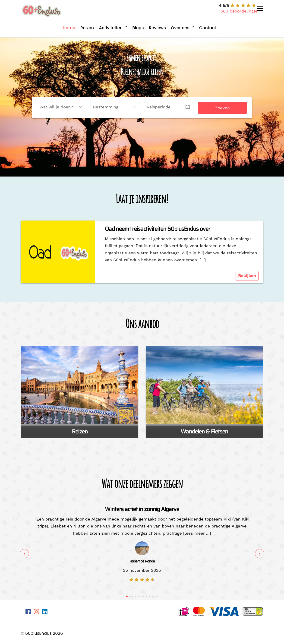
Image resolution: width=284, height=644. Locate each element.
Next (260, 554)
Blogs (138, 28)
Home (69, 28)
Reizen (87, 28)
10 (152, 597)
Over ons (180, 28)
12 (158, 597)
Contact (208, 28)
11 (155, 597)
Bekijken (247, 276)
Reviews (157, 28)
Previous (24, 554)
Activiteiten (111, 28)
